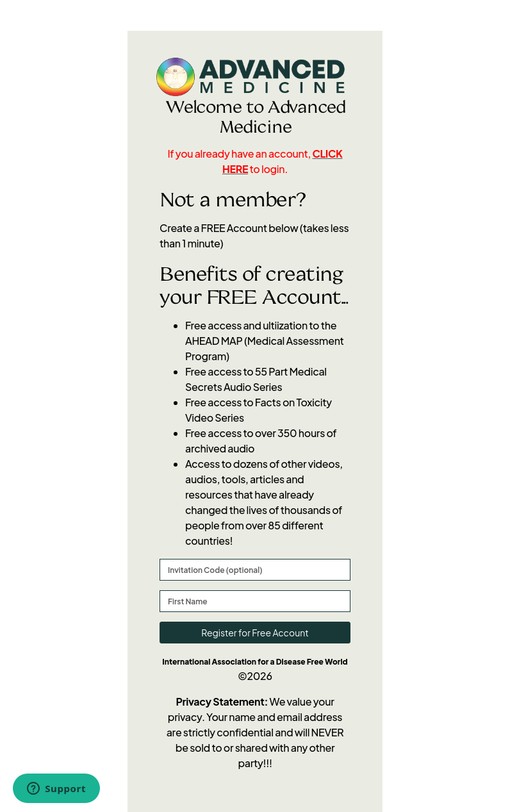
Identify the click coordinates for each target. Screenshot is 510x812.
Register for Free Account (255, 633)
